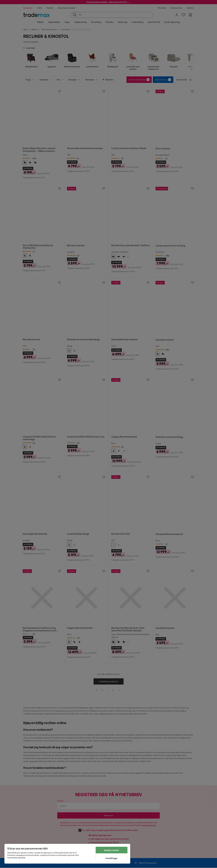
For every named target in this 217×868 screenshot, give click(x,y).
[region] (67, 854)
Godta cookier (112, 850)
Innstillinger (112, 858)
